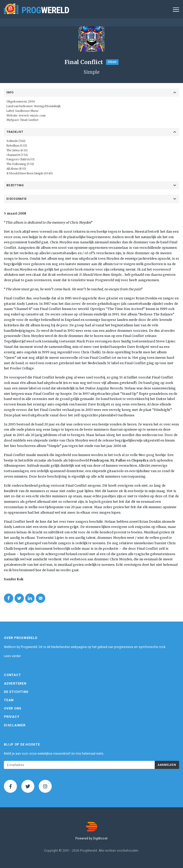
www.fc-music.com (32, 116)
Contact (12, 675)
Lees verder (12, 656)
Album (112, 62)
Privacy (12, 717)
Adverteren (15, 684)
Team (9, 700)
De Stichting (16, 692)
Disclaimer (15, 725)
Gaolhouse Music (27, 111)
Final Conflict (29, 120)
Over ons (13, 708)
